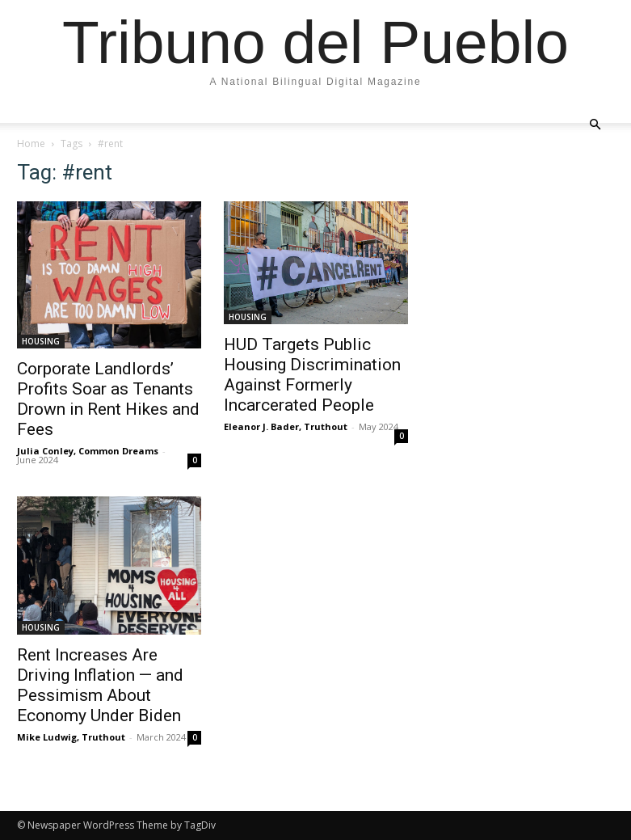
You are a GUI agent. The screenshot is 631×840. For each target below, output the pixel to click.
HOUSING (41, 341)
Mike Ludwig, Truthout (71, 737)
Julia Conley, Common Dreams (88, 451)
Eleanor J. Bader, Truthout (286, 426)
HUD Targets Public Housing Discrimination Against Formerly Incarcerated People (312, 375)
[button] (595, 124)
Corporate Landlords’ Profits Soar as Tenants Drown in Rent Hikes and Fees (108, 399)
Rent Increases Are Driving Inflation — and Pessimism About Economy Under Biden (100, 685)
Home (31, 144)
